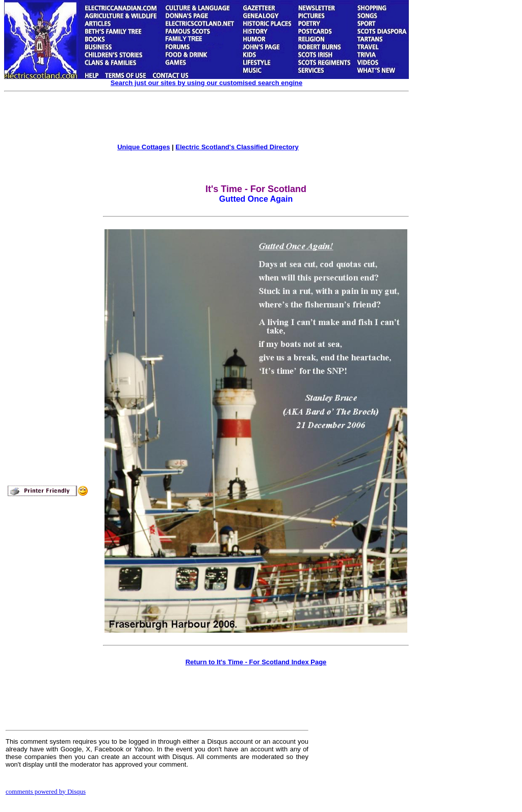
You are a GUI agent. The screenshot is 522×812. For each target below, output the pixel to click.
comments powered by (46, 791)
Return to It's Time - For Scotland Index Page (256, 662)
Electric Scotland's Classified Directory (237, 147)
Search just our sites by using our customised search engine (206, 83)
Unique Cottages (143, 147)
